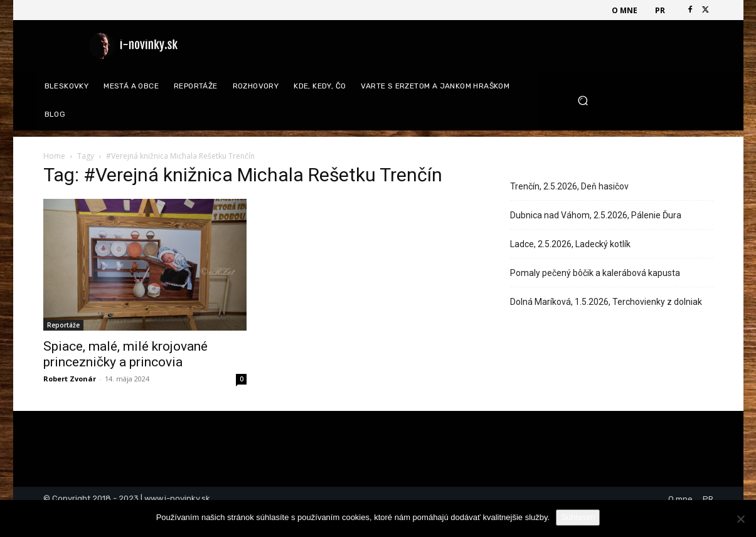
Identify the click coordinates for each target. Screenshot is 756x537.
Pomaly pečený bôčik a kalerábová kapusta (595, 273)
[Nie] (740, 519)
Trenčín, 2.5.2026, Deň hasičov (569, 186)
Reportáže (63, 325)
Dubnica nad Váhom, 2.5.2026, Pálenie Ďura (596, 215)
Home (54, 156)
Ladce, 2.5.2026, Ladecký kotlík (570, 244)
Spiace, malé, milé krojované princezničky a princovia (125, 354)
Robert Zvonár (70, 379)
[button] (641, 101)
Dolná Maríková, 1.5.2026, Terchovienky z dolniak (606, 302)
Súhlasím (578, 517)
